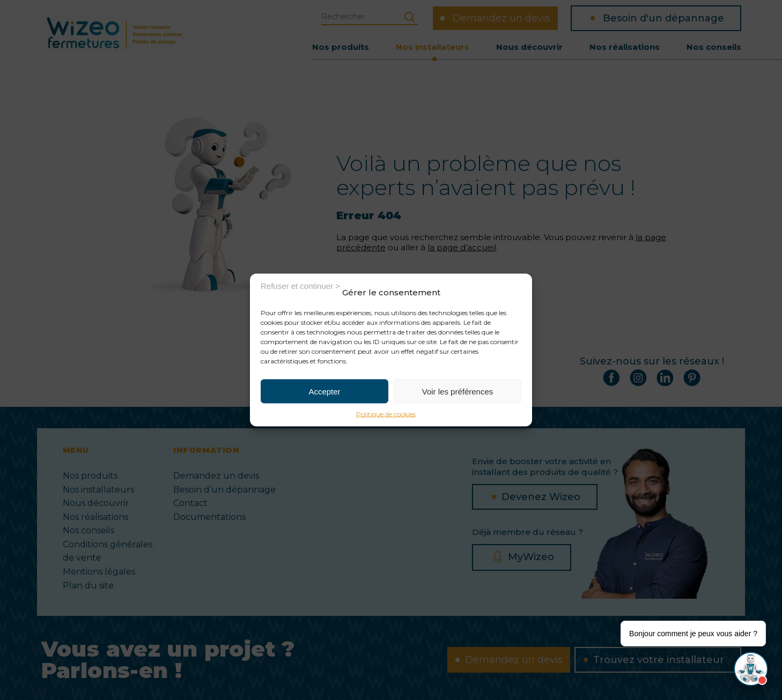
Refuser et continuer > (300, 285)
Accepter (324, 391)
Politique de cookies (386, 414)
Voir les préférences (458, 391)
